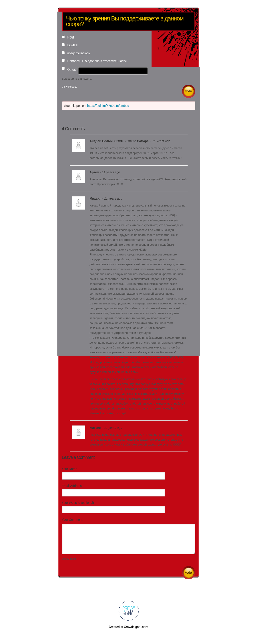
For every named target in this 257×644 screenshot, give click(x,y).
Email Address (72, 486)
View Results (70, 87)
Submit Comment (189, 573)
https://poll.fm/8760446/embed (108, 106)
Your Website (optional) (78, 503)
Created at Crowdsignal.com (128, 627)
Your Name (70, 469)
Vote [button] (189, 91)
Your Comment (72, 520)
